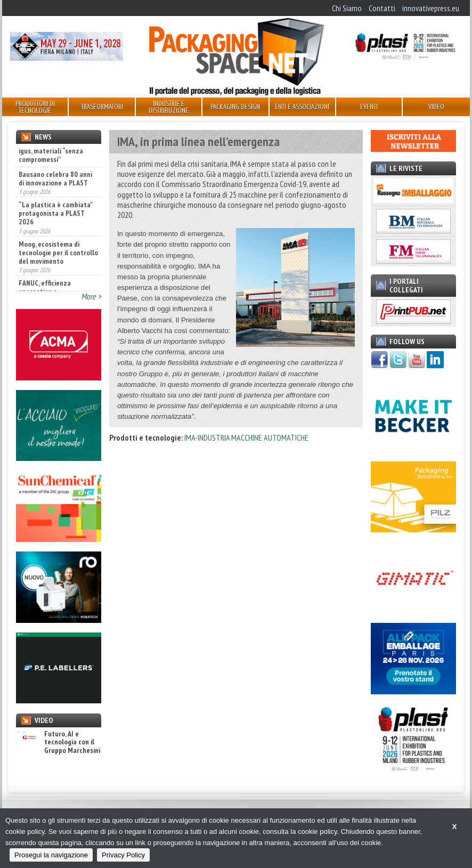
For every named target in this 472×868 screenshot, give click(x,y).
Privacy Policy (123, 855)
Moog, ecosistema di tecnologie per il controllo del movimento (58, 260)
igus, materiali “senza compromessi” (51, 155)
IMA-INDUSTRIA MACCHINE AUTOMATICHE (246, 437)
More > (91, 296)
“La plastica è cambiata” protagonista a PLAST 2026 (56, 221)
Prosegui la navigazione (51, 855)
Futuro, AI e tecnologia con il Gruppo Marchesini (58, 742)
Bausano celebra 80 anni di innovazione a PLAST (55, 186)
